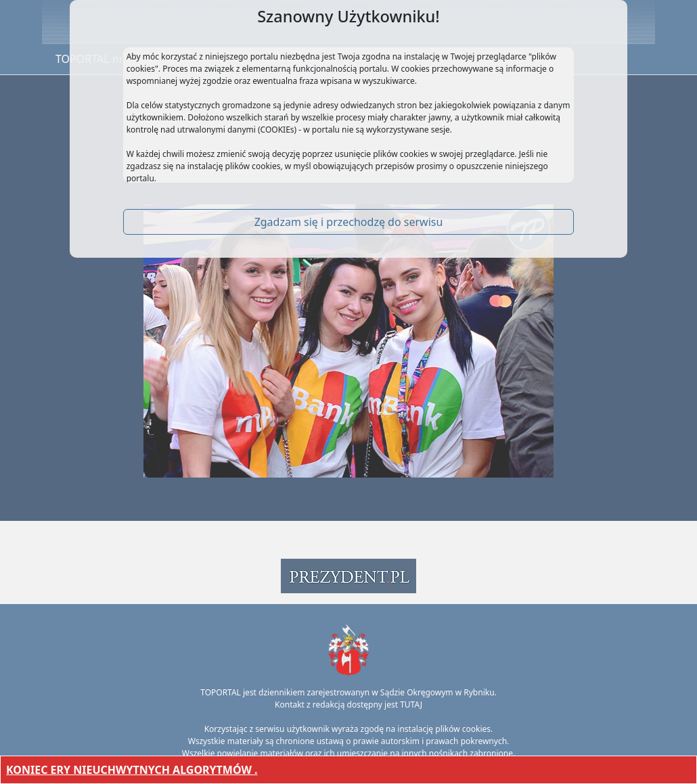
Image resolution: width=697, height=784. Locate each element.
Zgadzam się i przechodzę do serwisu (349, 222)
